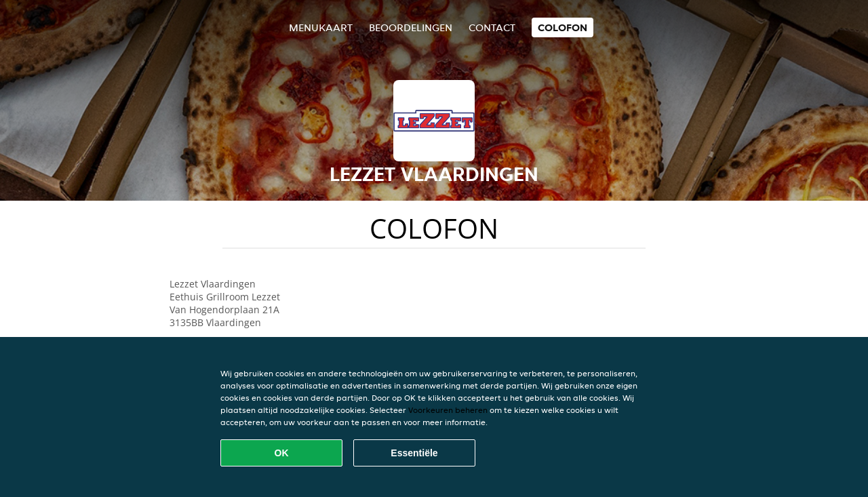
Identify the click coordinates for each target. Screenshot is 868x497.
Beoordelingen (411, 27)
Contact (492, 27)
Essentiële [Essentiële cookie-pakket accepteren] (414, 453)
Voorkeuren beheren (448, 410)
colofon (563, 27)
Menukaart (321, 27)
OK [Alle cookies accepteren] (282, 453)
